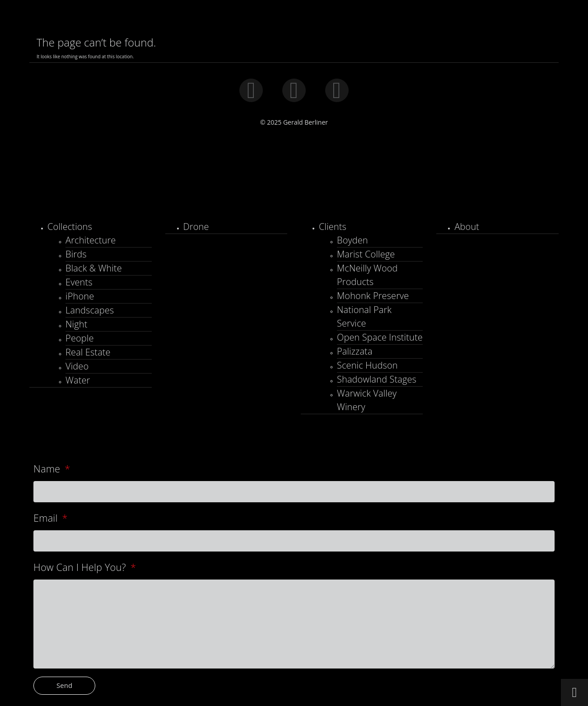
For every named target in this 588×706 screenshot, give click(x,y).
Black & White (94, 268)
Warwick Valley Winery (367, 400)
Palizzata (355, 351)
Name (48, 469)
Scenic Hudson (367, 365)
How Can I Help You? (81, 567)
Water (78, 380)
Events (79, 282)
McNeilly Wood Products (367, 275)
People (79, 338)
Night (76, 324)
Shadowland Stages (377, 379)
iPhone (80, 296)
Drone (196, 227)
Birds (76, 254)
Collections (70, 227)
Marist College (366, 254)
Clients (333, 227)
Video (77, 366)
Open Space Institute (380, 337)
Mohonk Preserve (373, 296)
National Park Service (364, 316)
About (467, 227)
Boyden (352, 240)
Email (47, 518)
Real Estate (88, 352)
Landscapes (90, 310)
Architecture (91, 240)
